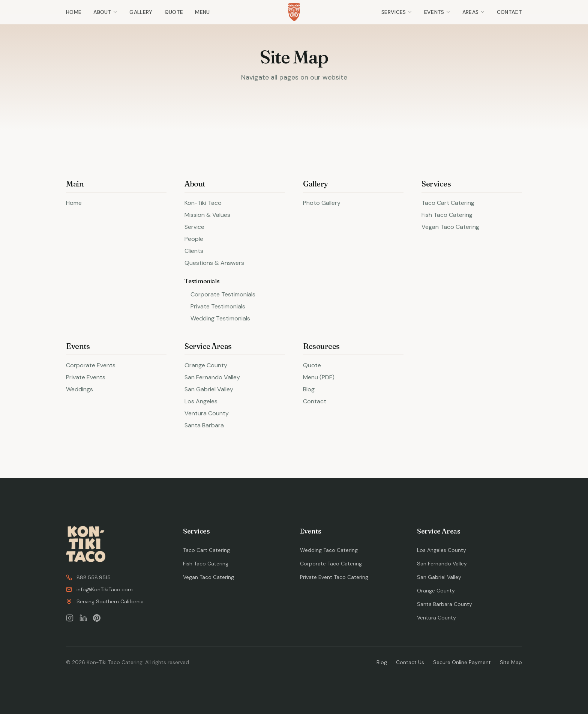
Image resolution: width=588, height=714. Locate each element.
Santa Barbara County (445, 604)
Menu (202, 12)
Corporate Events (91, 365)
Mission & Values (207, 215)
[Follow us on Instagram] (70, 618)
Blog (309, 389)
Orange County (206, 365)
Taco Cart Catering (448, 203)
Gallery (141, 12)
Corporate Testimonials (223, 294)
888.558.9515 (88, 577)
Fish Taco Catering (447, 215)
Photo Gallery (322, 203)
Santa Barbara (204, 425)
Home (74, 12)
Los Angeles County (442, 550)
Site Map (511, 662)
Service (194, 227)
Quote (174, 12)
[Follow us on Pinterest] (97, 618)
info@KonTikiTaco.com (99, 589)
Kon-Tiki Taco (203, 203)
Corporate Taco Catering (331, 564)
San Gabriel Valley (209, 389)
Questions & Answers (214, 263)
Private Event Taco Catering (334, 577)
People (194, 239)
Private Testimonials (218, 306)
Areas (474, 12)
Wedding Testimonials (220, 318)
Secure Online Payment (462, 662)
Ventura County (207, 413)
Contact (509, 12)
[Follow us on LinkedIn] (83, 618)
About (105, 12)
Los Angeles (201, 401)
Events (437, 12)
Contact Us (410, 662)
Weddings (79, 389)
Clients (194, 251)
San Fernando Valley (212, 377)
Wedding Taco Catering (329, 550)
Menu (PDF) (319, 377)
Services (397, 12)
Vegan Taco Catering (450, 227)
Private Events (86, 377)
